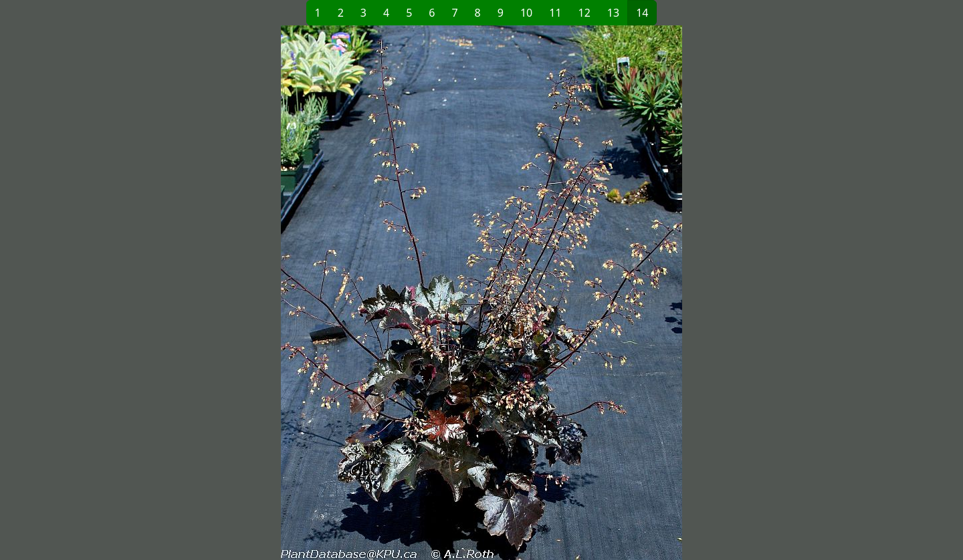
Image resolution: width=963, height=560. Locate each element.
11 (555, 13)
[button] (265, 293)
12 (584, 13)
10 (526, 13)
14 (642, 13)
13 (613, 13)
